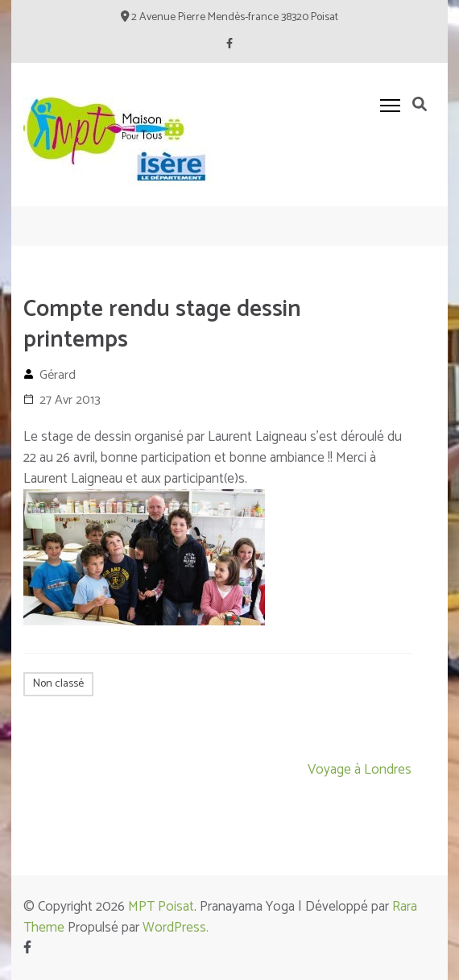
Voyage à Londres (360, 770)
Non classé (58, 684)
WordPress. (176, 928)
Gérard (58, 375)
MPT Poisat (161, 907)
